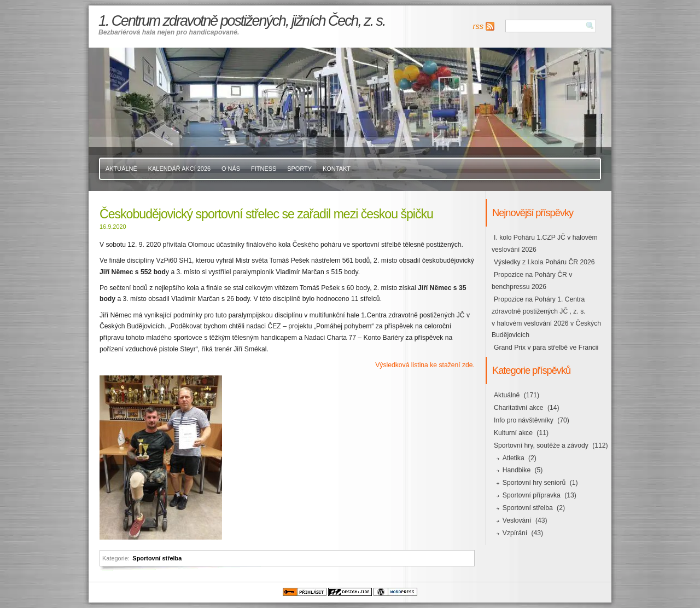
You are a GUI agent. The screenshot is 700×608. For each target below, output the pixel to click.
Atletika (514, 458)
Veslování (517, 520)
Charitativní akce (519, 408)
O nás (231, 169)
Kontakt (337, 169)
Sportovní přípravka (532, 495)
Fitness (264, 169)
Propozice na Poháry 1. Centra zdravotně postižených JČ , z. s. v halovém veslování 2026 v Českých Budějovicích (546, 317)
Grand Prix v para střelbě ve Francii (546, 348)
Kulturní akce (513, 433)
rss (478, 26)
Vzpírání (515, 533)
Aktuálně (121, 169)
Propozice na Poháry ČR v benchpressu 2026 (532, 281)
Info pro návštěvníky (524, 420)
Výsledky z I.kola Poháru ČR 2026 (544, 262)
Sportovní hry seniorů (534, 483)
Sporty (299, 169)
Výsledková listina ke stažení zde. (425, 365)
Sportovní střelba (157, 558)
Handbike (517, 470)
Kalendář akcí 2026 (179, 169)
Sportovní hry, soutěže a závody (541, 445)
